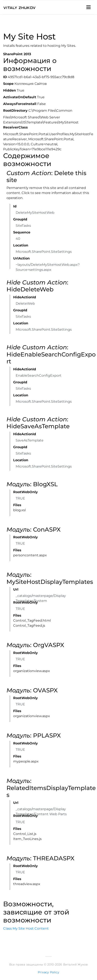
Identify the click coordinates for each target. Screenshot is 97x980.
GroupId (20, 219)
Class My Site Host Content (26, 928)
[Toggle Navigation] (88, 7)
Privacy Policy (48, 972)
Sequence (22, 232)
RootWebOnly (26, 492)
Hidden (10, 90)
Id (15, 206)
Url (16, 589)
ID (5, 77)
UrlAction (21, 258)
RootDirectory (15, 111)
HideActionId (25, 297)
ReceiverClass (15, 127)
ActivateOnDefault (20, 97)
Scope (8, 84)
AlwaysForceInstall (20, 104)
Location (21, 245)
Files (17, 505)
